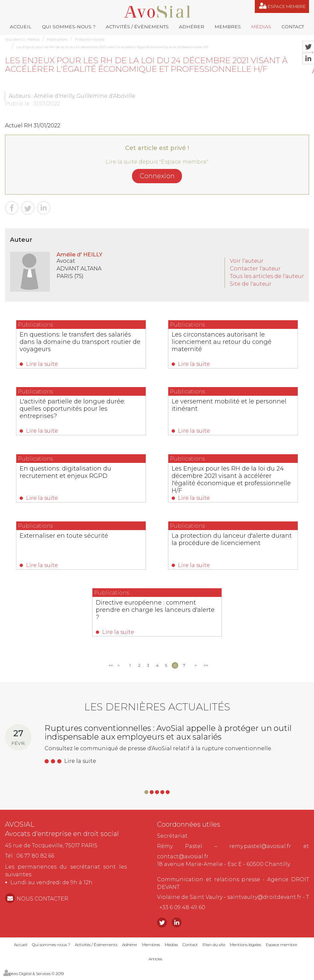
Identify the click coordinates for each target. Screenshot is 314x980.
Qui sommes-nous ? (69, 27)
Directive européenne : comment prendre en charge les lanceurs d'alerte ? (151, 613)
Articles (156, 963)
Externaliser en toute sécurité (69, 538)
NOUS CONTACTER (42, 902)
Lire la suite (47, 364)
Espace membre (287, 6)
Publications (57, 39)
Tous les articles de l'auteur (267, 276)
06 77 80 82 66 (35, 859)
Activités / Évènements (137, 27)
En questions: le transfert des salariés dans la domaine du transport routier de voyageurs (81, 342)
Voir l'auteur (247, 261)
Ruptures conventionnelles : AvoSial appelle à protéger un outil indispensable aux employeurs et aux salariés (168, 736)
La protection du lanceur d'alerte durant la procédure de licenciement (232, 541)
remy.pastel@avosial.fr (260, 850)
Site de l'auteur (251, 284)
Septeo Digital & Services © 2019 (34, 977)
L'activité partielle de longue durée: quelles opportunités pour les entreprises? (78, 410)
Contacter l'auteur (255, 269)
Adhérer (192, 27)
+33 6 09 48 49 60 (182, 911)
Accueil (21, 27)
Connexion (157, 176)
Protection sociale (90, 39)
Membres (228, 27)
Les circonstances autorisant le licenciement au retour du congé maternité (227, 342)
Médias (261, 27)
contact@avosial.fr (183, 860)
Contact (293, 27)
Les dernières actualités (157, 710)
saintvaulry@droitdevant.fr (264, 901)
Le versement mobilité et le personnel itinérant (218, 406)
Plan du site (214, 948)
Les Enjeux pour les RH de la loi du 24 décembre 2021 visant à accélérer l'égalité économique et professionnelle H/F (113, 47)
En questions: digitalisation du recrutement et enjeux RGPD (71, 474)
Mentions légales (245, 948)
